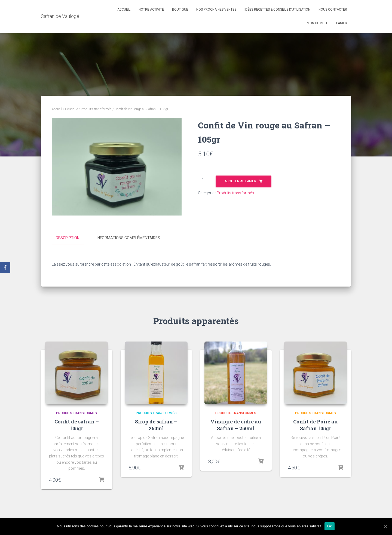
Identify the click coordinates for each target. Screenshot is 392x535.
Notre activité (151, 10)
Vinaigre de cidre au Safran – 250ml (236, 424)
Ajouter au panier (240, 181)
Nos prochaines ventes (216, 10)
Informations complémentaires (128, 238)
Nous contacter (333, 10)
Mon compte (317, 23)
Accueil (124, 10)
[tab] (72, 238)
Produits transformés (96, 109)
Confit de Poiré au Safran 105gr (315, 424)
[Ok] (385, 527)
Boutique (180, 10)
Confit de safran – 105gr (77, 424)
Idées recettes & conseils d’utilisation (277, 10)
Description (68, 238)
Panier (342, 23)
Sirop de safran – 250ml (156, 424)
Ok (330, 526)
